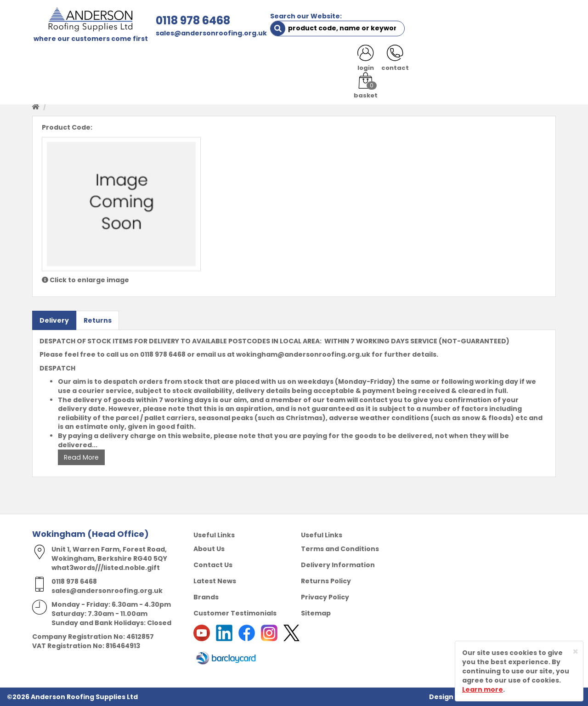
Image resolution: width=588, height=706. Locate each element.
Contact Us (213, 565)
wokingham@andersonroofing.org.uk (303, 354)
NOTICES (526, 61)
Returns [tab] (98, 320)
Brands (206, 597)
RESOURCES (359, 61)
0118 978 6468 (192, 20)
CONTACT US (415, 61)
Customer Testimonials (235, 613)
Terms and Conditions (340, 549)
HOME (49, 61)
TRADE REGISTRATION (212, 61)
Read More (81, 457)
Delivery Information (338, 565)
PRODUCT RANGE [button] (294, 61)
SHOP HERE (90, 61)
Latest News (215, 581)
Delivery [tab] (54, 320)
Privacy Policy (325, 597)
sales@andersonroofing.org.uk (210, 33)
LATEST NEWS (474, 61)
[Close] (575, 652)
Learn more (483, 689)
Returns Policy (326, 581)
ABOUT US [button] (142, 61)
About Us (209, 549)
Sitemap (316, 613)
